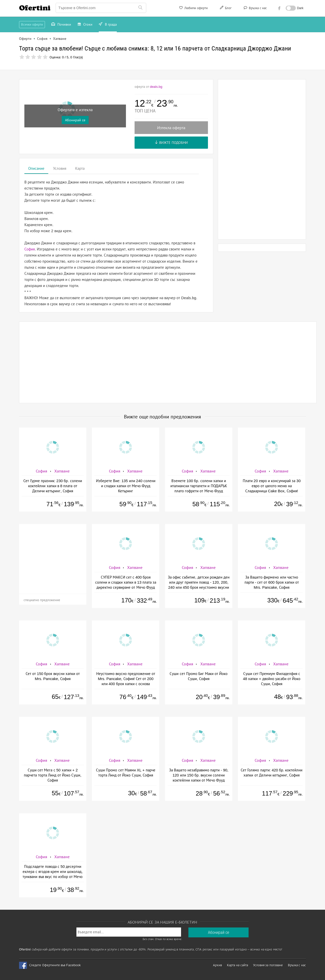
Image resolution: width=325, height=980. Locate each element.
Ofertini (35, 8)
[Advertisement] (262, 159)
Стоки (85, 25)
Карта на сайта (237, 965)
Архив (217, 965)
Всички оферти (32, 24)
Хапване (62, 471)
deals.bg (156, 87)
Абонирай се (75, 120)
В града (108, 25)
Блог (225, 9)
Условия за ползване (268, 965)
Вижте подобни (171, 143)
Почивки (61, 25)
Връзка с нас (255, 9)
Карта (80, 168)
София (30, 249)
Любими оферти (193, 9)
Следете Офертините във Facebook (55, 965)
